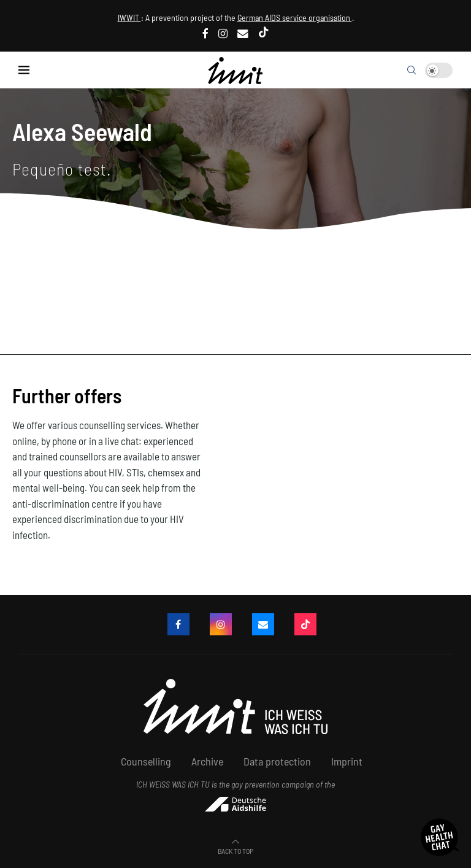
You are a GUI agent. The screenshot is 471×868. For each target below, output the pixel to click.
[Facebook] (205, 33)
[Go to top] (235, 850)
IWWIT (129, 17)
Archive (207, 761)
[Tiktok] (264, 33)
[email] (243, 33)
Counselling (146, 761)
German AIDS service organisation (295, 17)
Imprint (347, 761)
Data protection (277, 761)
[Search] (412, 70)
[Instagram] (223, 33)
